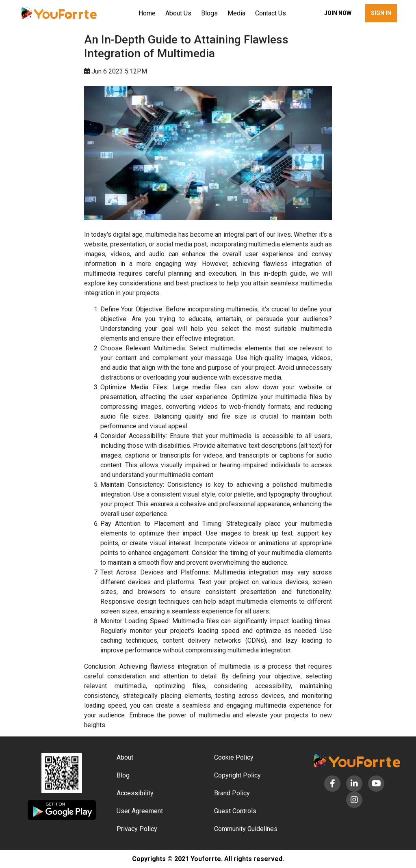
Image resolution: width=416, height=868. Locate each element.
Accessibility (135, 793)
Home (147, 13)
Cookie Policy (234, 757)
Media (236, 13)
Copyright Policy (237, 775)
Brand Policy (232, 793)
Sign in (381, 13)
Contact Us (271, 13)
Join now (338, 13)
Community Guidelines (246, 829)
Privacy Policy (137, 829)
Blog (123, 775)
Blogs (209, 13)
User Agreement (140, 811)
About (125, 757)
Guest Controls (235, 811)
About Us (178, 13)
